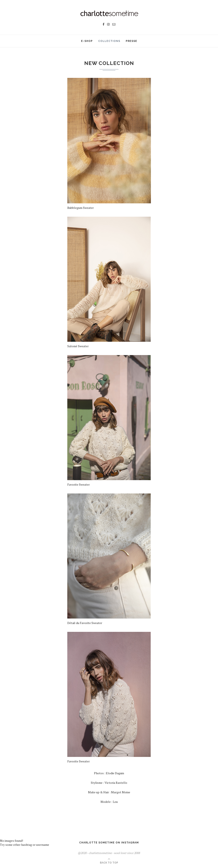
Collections (109, 41)
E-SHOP (87, 41)
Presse (131, 41)
